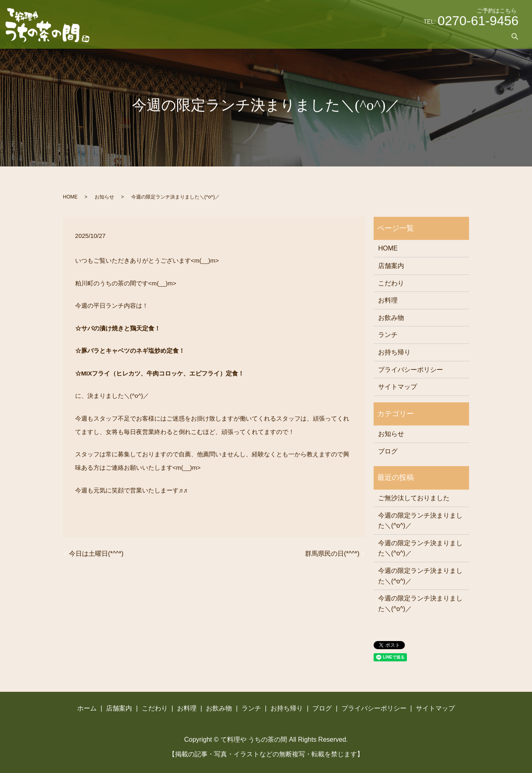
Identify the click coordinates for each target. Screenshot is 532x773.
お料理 (358, 36)
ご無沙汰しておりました (414, 498)
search (515, 36)
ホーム (262, 36)
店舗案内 (293, 36)
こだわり (327, 36)
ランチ (421, 36)
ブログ (489, 36)
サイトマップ (398, 387)
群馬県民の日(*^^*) (332, 554)
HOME (70, 197)
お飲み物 (389, 36)
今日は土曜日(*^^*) (96, 554)
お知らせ (104, 197)
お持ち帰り (455, 36)
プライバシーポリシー (411, 370)
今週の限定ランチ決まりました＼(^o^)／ (420, 521)
